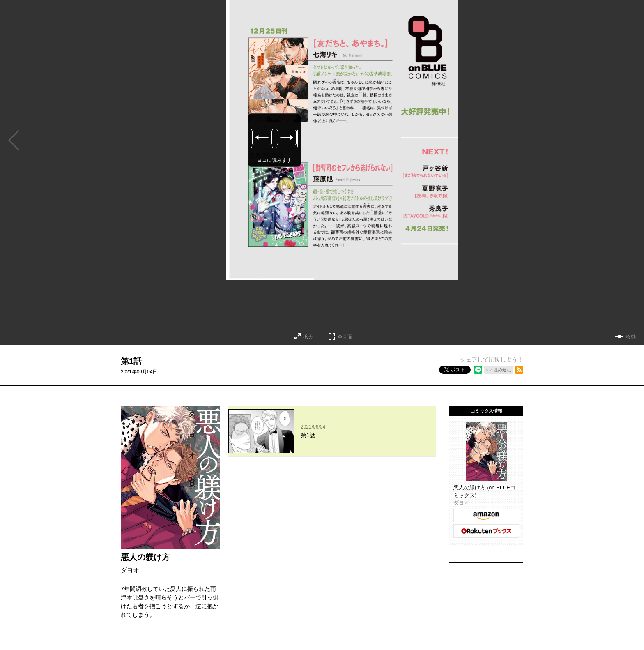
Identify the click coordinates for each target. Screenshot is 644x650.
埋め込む (502, 370)
